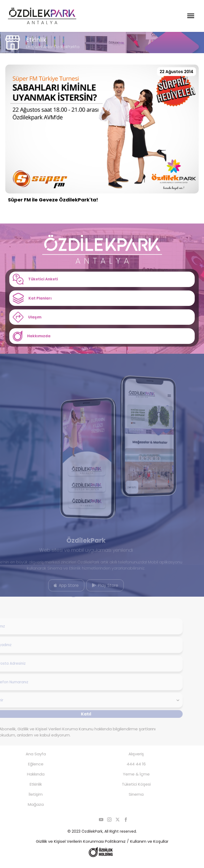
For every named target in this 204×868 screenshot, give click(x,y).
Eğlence (28, 770)
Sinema (128, 800)
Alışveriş (128, 759)
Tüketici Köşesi (128, 790)
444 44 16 (128, 770)
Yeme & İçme (128, 780)
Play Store (97, 590)
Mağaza (28, 810)
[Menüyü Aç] (191, 16)
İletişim (28, 800)
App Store (58, 590)
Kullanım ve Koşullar (149, 847)
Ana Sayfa (28, 759)
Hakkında (28, 780)
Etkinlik (28, 790)
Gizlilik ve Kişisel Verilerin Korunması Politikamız (81, 847)
